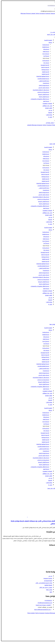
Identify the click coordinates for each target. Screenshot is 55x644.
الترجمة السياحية (50, 552)
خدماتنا (49, 42)
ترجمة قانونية (45, 47)
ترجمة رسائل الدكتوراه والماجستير (40, 90)
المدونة (49, 112)
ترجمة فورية (45, 83)
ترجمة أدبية (45, 56)
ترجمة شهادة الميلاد (43, 85)
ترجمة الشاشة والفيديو (42, 79)
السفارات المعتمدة (46, 103)
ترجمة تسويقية (44, 70)
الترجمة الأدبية (51, 558)
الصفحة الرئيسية (47, 40)
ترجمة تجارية (45, 58)
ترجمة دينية (45, 63)
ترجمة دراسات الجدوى (43, 88)
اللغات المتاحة (48, 108)
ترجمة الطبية (45, 51)
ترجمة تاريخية (45, 54)
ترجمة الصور (45, 101)
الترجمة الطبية (51, 554)
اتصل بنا (49, 117)
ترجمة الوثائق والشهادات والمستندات (39, 99)
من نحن (49, 110)
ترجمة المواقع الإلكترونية (42, 76)
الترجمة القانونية (50, 549)
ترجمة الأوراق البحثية (43, 97)
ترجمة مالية (45, 49)
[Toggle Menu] (54, 37)
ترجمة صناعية (45, 45)
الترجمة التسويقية (50, 563)
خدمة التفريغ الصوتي (43, 81)
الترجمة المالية (51, 556)
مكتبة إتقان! (48, 115)
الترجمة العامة (44, 74)
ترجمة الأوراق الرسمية (43, 94)
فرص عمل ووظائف (46, 106)
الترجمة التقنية (45, 72)
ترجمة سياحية (45, 60)
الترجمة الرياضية (44, 67)
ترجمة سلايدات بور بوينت (42, 92)
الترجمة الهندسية (44, 65)
